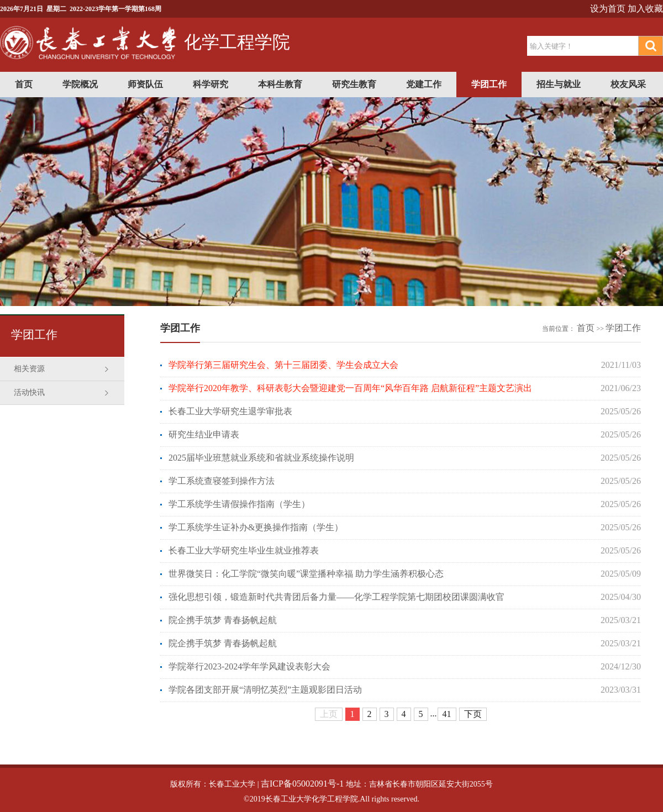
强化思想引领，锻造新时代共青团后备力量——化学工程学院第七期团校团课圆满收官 (336, 597)
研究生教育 (354, 84)
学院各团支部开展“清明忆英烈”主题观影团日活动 (265, 690)
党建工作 (424, 84)
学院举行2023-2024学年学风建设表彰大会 (249, 666)
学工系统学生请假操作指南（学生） (239, 504)
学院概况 (80, 84)
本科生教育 (280, 84)
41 (447, 714)
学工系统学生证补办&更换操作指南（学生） (256, 527)
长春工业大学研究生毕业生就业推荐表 (244, 550)
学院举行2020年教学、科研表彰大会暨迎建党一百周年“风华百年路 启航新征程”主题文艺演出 (350, 388)
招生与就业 (559, 84)
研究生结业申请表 (204, 434)
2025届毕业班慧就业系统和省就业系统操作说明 (261, 458)
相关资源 (29, 369)
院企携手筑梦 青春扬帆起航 (223, 620)
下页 (473, 714)
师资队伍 (145, 84)
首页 (24, 84)
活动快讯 (29, 392)
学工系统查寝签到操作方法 (222, 481)
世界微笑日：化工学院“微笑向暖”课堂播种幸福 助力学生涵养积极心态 (306, 574)
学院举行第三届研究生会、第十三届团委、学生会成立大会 (283, 365)
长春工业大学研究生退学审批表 (230, 411)
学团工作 (489, 84)
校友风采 (628, 84)
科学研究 (211, 84)
